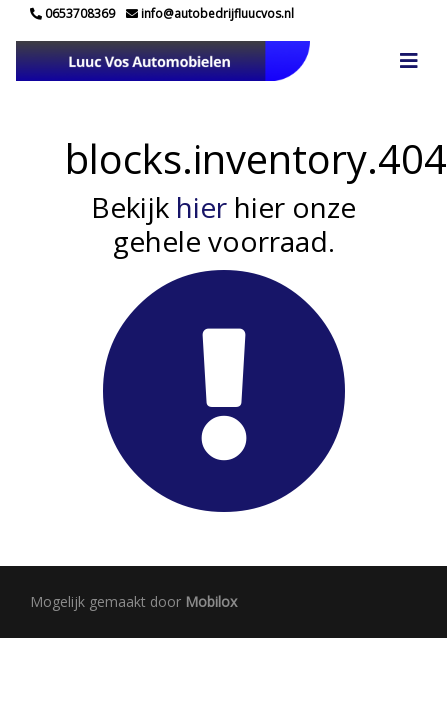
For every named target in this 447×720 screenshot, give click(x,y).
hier (201, 207)
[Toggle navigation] (409, 61)
